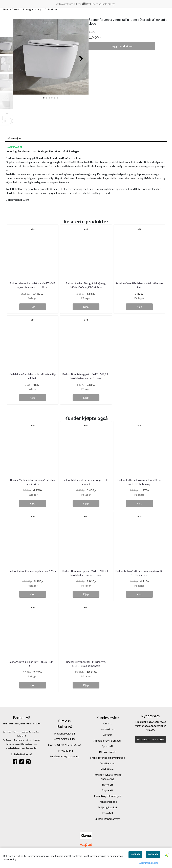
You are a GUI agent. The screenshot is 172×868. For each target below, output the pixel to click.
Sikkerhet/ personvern (107, 819)
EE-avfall (107, 813)
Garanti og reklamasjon (107, 796)
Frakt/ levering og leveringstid (108, 758)
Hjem (6, 9)
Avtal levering (107, 763)
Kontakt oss (108, 729)
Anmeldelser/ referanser (107, 740)
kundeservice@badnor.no (64, 756)
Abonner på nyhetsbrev (150, 739)
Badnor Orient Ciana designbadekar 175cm (33, 571)
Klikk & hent (107, 769)
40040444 (67, 751)
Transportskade (107, 802)
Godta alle (153, 854)
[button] (44, 98)
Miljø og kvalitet (107, 807)
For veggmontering (31, 10)
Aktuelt (107, 735)
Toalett (14, 10)
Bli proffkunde (107, 752)
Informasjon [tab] (14, 138)
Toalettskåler (50, 10)
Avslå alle (135, 854)
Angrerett (107, 790)
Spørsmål (107, 746)
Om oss (107, 723)
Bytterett (108, 784)
